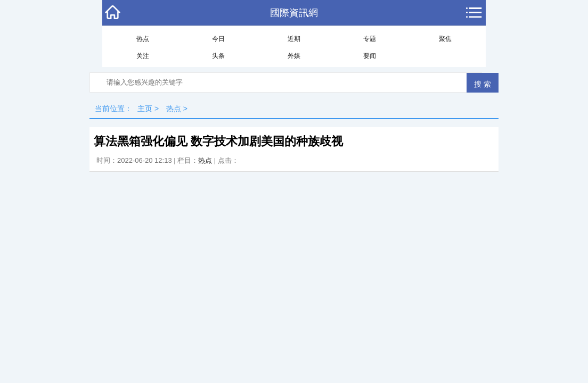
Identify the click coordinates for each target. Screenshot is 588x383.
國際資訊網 (294, 13)
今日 (218, 39)
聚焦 (445, 39)
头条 (218, 56)
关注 (143, 56)
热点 (143, 39)
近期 (294, 39)
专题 (370, 39)
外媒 (294, 56)
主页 (145, 109)
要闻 (370, 56)
